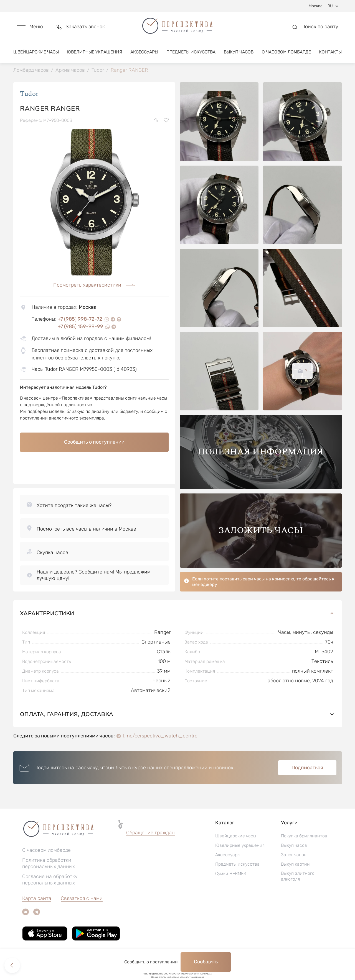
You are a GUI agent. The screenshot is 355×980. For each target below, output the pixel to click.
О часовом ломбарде (286, 52)
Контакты (330, 52)
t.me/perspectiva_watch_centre (160, 736)
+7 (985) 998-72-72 (80, 319)
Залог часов (294, 855)
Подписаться (307, 768)
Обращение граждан (150, 833)
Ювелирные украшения (94, 52)
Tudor (29, 94)
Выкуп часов (239, 52)
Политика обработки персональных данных (49, 863)
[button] (30, 27)
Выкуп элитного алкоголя (298, 876)
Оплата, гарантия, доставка (178, 714)
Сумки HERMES (231, 874)
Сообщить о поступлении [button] (94, 442)
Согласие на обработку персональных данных (50, 880)
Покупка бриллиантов (304, 836)
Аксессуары (144, 52)
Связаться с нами (82, 898)
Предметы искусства (191, 52)
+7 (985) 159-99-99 (80, 326)
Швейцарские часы (36, 52)
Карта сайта (37, 898)
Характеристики (178, 613)
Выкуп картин (295, 864)
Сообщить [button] (206, 962)
